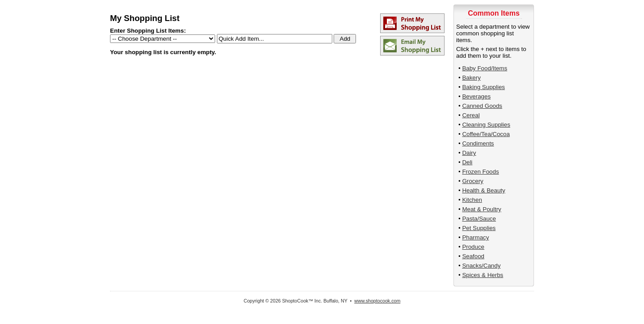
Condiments (478, 143)
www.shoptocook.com (377, 301)
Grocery (472, 181)
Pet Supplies (479, 228)
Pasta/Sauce (479, 219)
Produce (473, 247)
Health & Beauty (483, 190)
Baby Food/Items (485, 68)
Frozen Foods (480, 172)
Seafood (473, 256)
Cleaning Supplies (486, 125)
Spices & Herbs (483, 275)
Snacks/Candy (481, 266)
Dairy (469, 153)
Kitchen (472, 200)
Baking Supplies (483, 87)
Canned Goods (482, 106)
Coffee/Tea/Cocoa (486, 134)
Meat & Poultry (481, 209)
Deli (467, 162)
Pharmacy (475, 237)
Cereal (471, 115)
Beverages (476, 96)
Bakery (471, 78)
